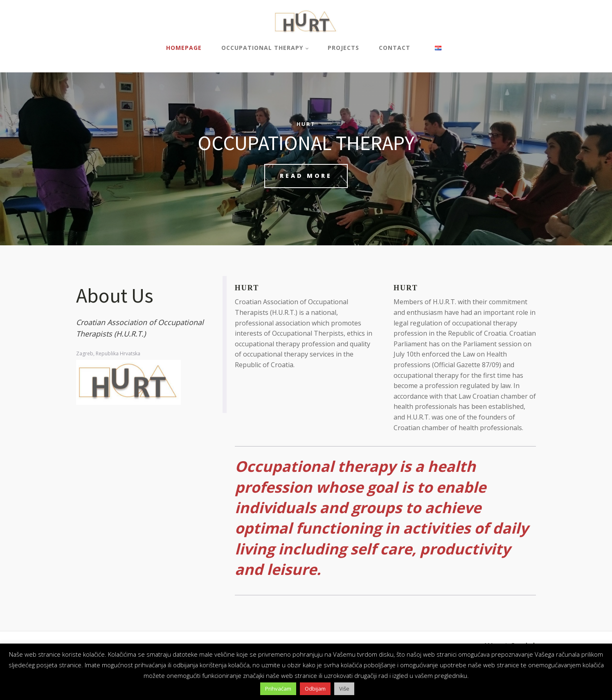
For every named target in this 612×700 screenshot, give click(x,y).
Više (344, 689)
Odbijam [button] (315, 689)
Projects (343, 48)
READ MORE (306, 176)
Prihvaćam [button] (278, 689)
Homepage (184, 48)
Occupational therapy (262, 48)
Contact (395, 48)
